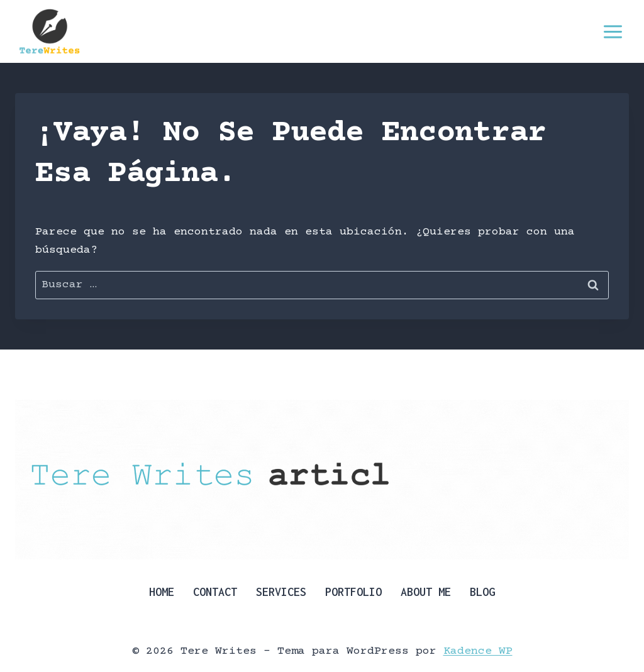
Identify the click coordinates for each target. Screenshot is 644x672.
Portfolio (353, 592)
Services (281, 592)
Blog (482, 592)
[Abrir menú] (613, 31)
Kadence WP (478, 651)
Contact (215, 592)
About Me (426, 592)
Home (162, 592)
